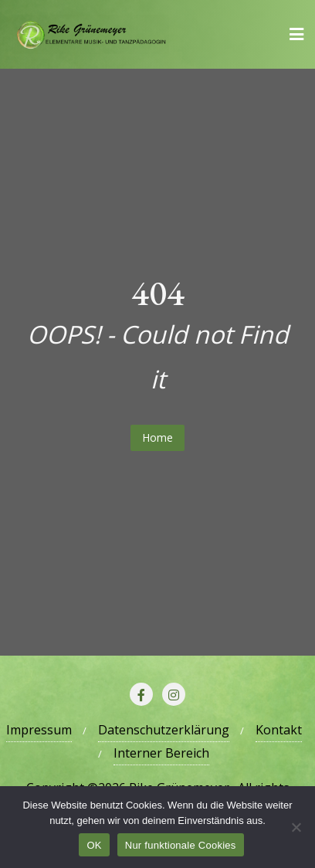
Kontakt (279, 730)
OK (94, 845)
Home (157, 437)
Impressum (39, 730)
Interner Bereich (161, 753)
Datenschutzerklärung (164, 730)
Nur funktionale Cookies (181, 845)
